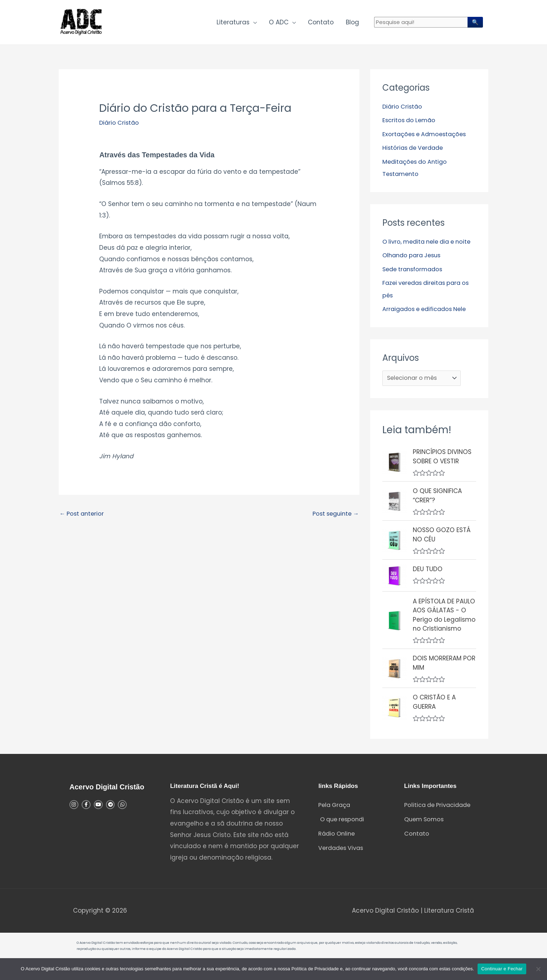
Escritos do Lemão (410, 123)
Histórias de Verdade (415, 150)
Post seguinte (334, 517)
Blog (352, 24)
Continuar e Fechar (502, 969)
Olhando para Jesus (414, 270)
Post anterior (83, 517)
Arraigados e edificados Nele (427, 323)
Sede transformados (415, 283)
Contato (321, 24)
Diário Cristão (120, 125)
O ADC (279, 24)
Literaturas (233, 24)
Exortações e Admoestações (427, 137)
